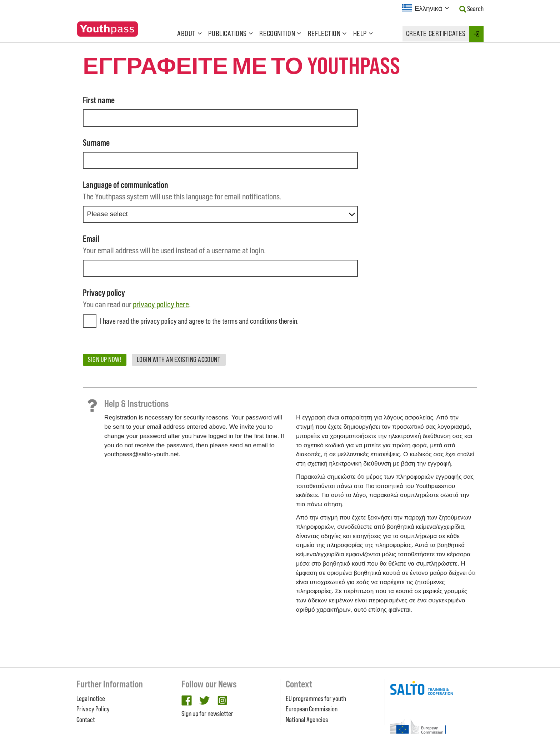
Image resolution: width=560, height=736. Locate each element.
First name (99, 100)
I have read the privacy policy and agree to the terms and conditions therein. (199, 321)
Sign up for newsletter (207, 713)
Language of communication (126, 185)
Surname (96, 143)
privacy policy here (161, 304)
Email (91, 239)
